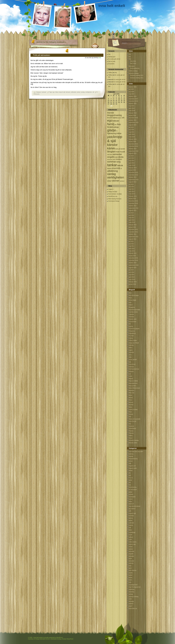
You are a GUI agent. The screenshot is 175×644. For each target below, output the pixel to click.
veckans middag (134, 597)
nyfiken (131, 537)
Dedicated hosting (56, 639)
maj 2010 (131, 275)
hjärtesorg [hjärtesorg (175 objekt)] (112, 133)
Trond (130, 438)
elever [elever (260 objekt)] (116, 121)
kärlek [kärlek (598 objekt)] (111, 148)
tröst (130, 582)
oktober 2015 (133, 120)
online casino (133, 542)
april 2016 (132, 108)
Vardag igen (112, 57)
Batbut (131, 305)
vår (93, 92)
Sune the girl (132, 421)
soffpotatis (73, 92)
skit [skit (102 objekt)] (116, 157)
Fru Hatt (131, 336)
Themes (131, 431)
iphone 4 (131, 504)
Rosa (130, 412)
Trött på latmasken (41, 55)
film (130, 482)
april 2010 (132, 277)
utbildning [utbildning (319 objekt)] (112, 171)
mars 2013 (132, 194)
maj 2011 (131, 246)
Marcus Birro (132, 386)
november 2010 (133, 260)
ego (54, 92)
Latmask (44, 92)
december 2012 (133, 201)
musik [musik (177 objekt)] (122, 152)
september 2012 (134, 208)
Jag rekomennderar (134, 506)
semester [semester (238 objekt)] (117, 154)
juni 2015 (131, 130)
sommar (131, 563)
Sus (130, 424)
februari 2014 (133, 168)
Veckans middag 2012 (137, 75)
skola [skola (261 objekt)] (121, 157)
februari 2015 (133, 139)
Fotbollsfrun (132, 333)
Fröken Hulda (133, 340)
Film (130, 59)
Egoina (131, 326)
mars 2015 (132, 137)
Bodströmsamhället (134, 310)
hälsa (57, 92)
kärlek (130, 520)
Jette (130, 357)
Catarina (131, 314)
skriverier (131, 561)
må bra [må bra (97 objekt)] (110, 155)
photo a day (132, 544)
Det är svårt (112, 61)
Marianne (131, 390)
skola (130, 558)
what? (130, 606)
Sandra (131, 414)
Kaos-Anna (132, 364)
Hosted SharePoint (68, 639)
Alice (130, 293)
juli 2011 (131, 241)
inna (100, 58)
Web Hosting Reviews (115, 199)
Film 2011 (133, 61)
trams (130, 580)
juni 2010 (131, 272)
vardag (83, 92)
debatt (131, 471)
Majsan (131, 379)
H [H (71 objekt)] (117, 131)
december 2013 (133, 172)
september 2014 (134, 151)
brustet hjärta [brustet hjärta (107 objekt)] (112, 118)
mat (130, 528)
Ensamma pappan (134, 329)
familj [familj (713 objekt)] (111, 124)
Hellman (131, 345)
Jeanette (131, 352)
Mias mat (131, 393)
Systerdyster (132, 428)
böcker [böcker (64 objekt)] (120, 118)
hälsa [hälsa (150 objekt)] (119, 133)
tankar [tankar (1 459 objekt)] (112, 165)
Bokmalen (132, 66)
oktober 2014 (133, 149)
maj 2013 (131, 189)
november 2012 (133, 203)
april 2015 (132, 134)
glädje (130, 492)
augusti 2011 (133, 239)
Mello (130, 530)
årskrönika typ (133, 608)
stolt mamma (133, 570)
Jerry (130, 355)
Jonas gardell (133, 359)
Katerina (131, 367)
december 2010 (133, 258)
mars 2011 (132, 251)
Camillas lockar (133, 312)
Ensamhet (111, 64)
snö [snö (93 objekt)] (114, 159)
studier (131, 573)
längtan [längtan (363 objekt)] (111, 151)
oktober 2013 (133, 177)
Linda (130, 376)
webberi (131, 604)
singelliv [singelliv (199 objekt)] (111, 157)
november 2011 (133, 232)
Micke (130, 395)
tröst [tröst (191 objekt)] (114, 168)
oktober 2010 (133, 263)
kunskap (131, 516)
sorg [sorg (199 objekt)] (118, 162)
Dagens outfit (133, 468)
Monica (131, 402)
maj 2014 (131, 161)
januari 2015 (132, 141)
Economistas (133, 322)
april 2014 (132, 163)
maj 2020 (131, 94)
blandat (131, 456)
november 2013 (133, 175)
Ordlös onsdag (133, 71)
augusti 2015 (133, 125)
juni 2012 (131, 215)
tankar (79, 92)
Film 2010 (133, 63)
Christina (131, 317)
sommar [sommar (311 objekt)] (112, 162)
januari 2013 (132, 198)
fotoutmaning (133, 487)
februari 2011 (133, 253)
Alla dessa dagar (134, 295)
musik (130, 535)
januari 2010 (132, 284)
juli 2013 (131, 184)
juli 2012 (131, 213)
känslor (131, 518)
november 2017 (133, 99)
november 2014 (133, 146)
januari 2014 (132, 170)
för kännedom (133, 490)
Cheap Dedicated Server (42, 639)
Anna (130, 298)
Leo (130, 374)
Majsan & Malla (133, 381)
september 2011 (134, 237)
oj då (130, 539)
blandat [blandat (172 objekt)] (111, 113)
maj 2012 (131, 218)
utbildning (132, 589)
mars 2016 (132, 111)
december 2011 (133, 229)
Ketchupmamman (134, 369)
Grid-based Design (114, 201)
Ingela (131, 350)
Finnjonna (132, 331)
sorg (130, 566)
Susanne (131, 426)
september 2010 (134, 265)
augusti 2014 (133, 153)
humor (131, 499)
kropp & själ (62, 92)
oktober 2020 (133, 87)
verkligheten (89, 92)
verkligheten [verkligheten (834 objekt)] (116, 177)
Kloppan (131, 371)
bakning (131, 454)
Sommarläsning (135, 68)
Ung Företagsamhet (135, 587)
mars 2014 (132, 165)
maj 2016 (131, 106)
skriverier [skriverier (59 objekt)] (110, 159)
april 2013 (132, 191)
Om (130, 54)
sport (130, 568)
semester (131, 551)
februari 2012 (133, 225)
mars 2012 (132, 222)
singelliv (131, 554)
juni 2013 (131, 187)
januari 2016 (132, 115)
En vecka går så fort (114, 59)
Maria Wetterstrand (134, 388)
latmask (68, 92)
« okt (111, 106)
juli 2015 (131, 127)
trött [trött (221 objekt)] (118, 168)
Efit (130, 57)
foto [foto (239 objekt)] (119, 124)
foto (130, 485)
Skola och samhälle (134, 419)
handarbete (132, 497)
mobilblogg (132, 532)
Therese (131, 433)
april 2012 (132, 220)
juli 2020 (131, 89)
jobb (130, 511)
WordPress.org (113, 196)
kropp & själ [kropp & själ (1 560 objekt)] (115, 139)
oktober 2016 (133, 103)
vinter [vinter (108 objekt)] (109, 181)
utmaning (131, 592)
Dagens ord (132, 466)
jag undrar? (132, 509)
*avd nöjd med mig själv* (136, 451)
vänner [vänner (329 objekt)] (116, 181)
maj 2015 (131, 132)
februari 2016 (133, 113)
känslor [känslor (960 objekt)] (112, 145)
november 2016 (133, 101)
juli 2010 (131, 270)
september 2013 (134, 180)
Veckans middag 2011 (137, 78)
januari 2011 (132, 256)
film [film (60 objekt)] (116, 125)
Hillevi (130, 348)
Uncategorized (133, 585)
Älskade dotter (133, 443)
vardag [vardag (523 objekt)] (112, 174)
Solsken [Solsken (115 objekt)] (119, 159)
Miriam (131, 398)
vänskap (131, 601)
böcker (131, 461)
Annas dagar (132, 300)
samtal (131, 549)
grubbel (131, 494)
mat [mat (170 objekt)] (118, 152)
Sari (130, 417)
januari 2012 (132, 227)
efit (130, 473)
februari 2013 (133, 196)
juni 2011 (131, 244)
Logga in (111, 189)
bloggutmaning (133, 459)
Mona (130, 400)
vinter (130, 599)
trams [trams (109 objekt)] (109, 168)
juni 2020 (131, 92)
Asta (130, 302)
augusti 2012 (133, 210)
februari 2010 (133, 282)
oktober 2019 (133, 96)
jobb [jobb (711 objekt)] (110, 137)
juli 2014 (131, 156)
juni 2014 (131, 158)
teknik (130, 578)
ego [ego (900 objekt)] (110, 120)
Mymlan (131, 405)
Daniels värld (133, 319)
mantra (131, 525)
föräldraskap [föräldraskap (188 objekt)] (113, 127)
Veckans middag (134, 73)
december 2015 (133, 118)
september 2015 (134, 122)
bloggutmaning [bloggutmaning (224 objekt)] (114, 115)
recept (131, 547)
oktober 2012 (133, 206)
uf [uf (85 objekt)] (121, 169)
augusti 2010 (133, 268)
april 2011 (132, 248)
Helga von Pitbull (134, 343)
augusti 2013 (133, 182)
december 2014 (133, 144)
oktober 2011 (133, 234)
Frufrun (131, 338)
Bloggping (132, 307)
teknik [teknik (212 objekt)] (120, 165)
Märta (130, 407)
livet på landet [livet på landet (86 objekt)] (120, 149)
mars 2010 (132, 279)
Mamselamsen (133, 383)
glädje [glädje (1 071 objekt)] (112, 130)
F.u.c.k (131, 478)
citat (130, 463)
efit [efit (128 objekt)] (123, 118)
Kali (130, 362)
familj (130, 480)
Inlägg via (113, 192)
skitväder (131, 556)
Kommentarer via (115, 194)
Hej (109, 54)
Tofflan (110, 73)
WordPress (60, 637)
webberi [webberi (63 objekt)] (122, 181)
